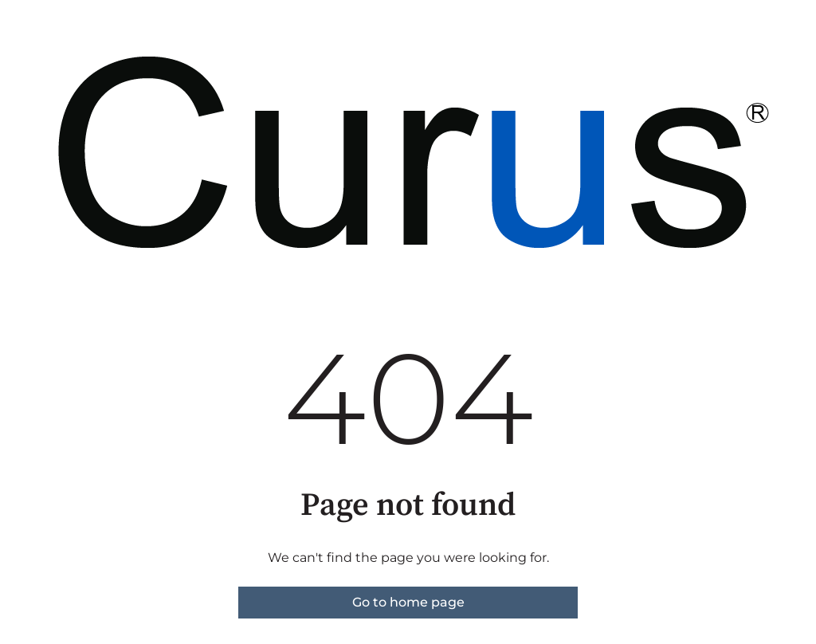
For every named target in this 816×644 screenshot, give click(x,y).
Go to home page (408, 602)
